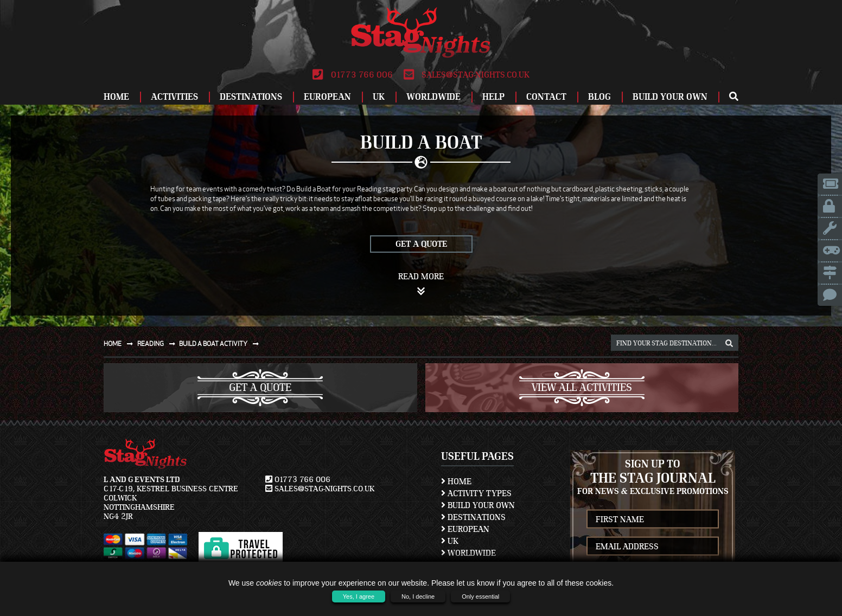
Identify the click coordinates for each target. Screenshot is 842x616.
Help (493, 97)
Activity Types (476, 493)
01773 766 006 (352, 75)
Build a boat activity (221, 344)
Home (116, 97)
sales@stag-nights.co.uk (467, 75)
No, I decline (418, 596)
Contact (546, 97)
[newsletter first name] (653, 519)
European (327, 97)
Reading (158, 344)
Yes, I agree (359, 596)
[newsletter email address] (653, 546)
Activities (174, 97)
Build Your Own (670, 97)
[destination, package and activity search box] (675, 343)
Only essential (480, 596)
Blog (599, 97)
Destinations (251, 97)
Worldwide (433, 97)
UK (379, 97)
